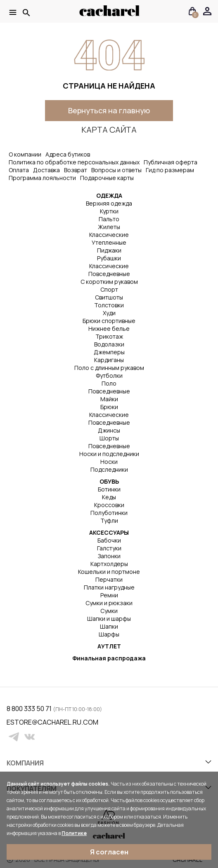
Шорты (109, 438)
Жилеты (109, 227)
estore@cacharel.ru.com (12, 722)
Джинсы (109, 430)
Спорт (109, 289)
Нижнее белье (109, 329)
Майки (109, 399)
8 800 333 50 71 (30, 709)
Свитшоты (109, 297)
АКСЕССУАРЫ (109, 532)
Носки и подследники (109, 454)
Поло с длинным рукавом (109, 368)
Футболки (109, 376)
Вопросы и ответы (116, 170)
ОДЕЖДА (109, 195)
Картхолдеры (109, 564)
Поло (109, 383)
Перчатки (109, 579)
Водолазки (109, 344)
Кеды (109, 497)
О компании (25, 154)
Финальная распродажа (109, 658)
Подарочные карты (107, 178)
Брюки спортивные (109, 321)
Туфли (109, 521)
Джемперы (109, 352)
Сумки (109, 611)
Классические (109, 235)
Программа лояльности (42, 178)
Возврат (76, 170)
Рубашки (109, 258)
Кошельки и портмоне (109, 572)
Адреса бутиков (68, 154)
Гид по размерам (170, 170)
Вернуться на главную (109, 110)
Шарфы (109, 634)
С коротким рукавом (109, 282)
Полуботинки (109, 513)
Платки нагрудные (109, 587)
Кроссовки (109, 505)
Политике (74, 833)
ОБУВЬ (109, 481)
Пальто (109, 219)
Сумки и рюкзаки (109, 603)
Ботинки (109, 489)
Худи (109, 313)
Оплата (19, 170)
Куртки (109, 211)
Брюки (109, 407)
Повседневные (109, 274)
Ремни (109, 595)
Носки (109, 462)
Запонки (109, 556)
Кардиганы (109, 360)
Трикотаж (109, 336)
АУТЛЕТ (109, 646)
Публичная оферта (171, 162)
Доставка (46, 170)
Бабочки (109, 540)
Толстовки (109, 305)
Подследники (109, 469)
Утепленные (109, 242)
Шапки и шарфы (109, 619)
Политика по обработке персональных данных (74, 162)
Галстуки (109, 548)
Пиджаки (109, 250)
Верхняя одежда (109, 203)
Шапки (109, 626)
